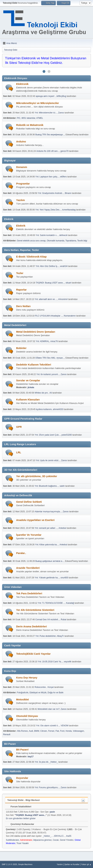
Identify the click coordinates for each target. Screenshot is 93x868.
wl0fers (63, 177)
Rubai (64, 620)
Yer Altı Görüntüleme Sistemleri (35, 610)
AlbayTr (60, 636)
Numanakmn (70, 316)
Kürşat (51, 687)
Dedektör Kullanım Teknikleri (34, 365)
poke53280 (67, 435)
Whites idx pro (41, 393)
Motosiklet (22, 700)
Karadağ (70, 603)
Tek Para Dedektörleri (29, 593)
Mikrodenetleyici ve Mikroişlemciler (38, 103)
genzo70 (64, 151)
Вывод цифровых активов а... (50, 561)
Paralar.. (21, 553)
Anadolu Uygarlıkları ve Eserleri (35, 520)
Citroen (44, 731)
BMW (37, 731)
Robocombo (41, 687)
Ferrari (51, 731)
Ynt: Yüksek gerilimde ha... (47, 578)
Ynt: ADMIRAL (43, 341)
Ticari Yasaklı (22, 843)
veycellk (68, 662)
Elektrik (21, 226)
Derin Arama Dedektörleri (31, 626)
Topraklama (71, 241)
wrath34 (64, 266)
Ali (50, 393)
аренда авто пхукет (45, 96)
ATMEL (40, 118)
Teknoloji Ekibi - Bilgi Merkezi (23, 800)
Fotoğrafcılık (23, 693)
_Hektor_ (54, 762)
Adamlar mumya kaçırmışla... (48, 512)
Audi (31, 731)
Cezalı (56, 840)
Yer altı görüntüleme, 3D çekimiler (37, 476)
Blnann (68, 193)
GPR (19, 427)
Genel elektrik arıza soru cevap (31, 241)
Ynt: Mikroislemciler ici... (46, 113)
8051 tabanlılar (28, 118)
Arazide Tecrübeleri (28, 568)
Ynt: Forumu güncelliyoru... (47, 787)
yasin (52, 812)
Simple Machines (25, 864)
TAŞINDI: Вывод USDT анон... (50, 283)
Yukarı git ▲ (86, 864)
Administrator (26, 840)
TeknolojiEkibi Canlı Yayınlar (33, 654)
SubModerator (12, 840)
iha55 (69, 836)
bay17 (31, 757)
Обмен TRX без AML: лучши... (50, 358)
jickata (31, 387)
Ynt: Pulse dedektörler (45, 636)
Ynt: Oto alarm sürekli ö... (48, 726)
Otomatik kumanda (56, 241)
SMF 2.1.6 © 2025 (9, 864)
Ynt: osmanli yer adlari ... (46, 528)
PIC (19, 118)
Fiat (57, 731)
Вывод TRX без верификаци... (50, 135)
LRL (19, 452)
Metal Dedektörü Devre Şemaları (36, 332)
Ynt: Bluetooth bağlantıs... (46, 486)
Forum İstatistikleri (19, 807)
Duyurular (22, 778)
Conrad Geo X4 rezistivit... (47, 620)
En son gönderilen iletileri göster (21, 818)
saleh (62, 486)
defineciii (63, 235)
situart (68, 283)
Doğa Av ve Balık (56, 693)
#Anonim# (63, 299)
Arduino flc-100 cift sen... (48, 151)
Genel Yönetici (67, 840)
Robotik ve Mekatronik (30, 125)
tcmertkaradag (69, 210)
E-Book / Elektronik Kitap (31, 257)
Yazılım (21, 200)
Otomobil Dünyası (27, 716)
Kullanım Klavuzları (28, 400)
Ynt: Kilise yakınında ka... (47, 545)
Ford (62, 731)
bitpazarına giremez (43, 840)
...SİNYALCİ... (59, 836)
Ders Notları (23, 306)
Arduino (21, 142)
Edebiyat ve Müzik (38, 693)
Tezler (20, 273)
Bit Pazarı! (22, 750)
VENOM (64, 726)
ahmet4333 (58, 409)
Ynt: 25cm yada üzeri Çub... (47, 435)
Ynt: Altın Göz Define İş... (47, 266)
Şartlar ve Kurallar (72, 864)
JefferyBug (61, 96)
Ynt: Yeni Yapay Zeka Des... (48, 210)
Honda (69, 731)
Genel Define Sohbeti (29, 502)
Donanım (22, 167)
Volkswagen (78, 731)
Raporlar (21, 290)
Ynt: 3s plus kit (41, 762)
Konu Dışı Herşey (27, 678)
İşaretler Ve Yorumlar (29, 535)
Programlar (23, 184)
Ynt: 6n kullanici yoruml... (48, 374)
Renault (7, 734)
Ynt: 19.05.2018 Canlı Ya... (50, 662)
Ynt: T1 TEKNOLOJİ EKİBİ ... (51, 603)
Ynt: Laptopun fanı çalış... (47, 177)
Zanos (61, 113)
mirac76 (54, 341)
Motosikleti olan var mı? (49, 709)
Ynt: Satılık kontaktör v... (47, 235)
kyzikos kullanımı (44, 409)
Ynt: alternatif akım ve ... (46, 299)
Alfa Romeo (22, 731)
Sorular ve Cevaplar (28, 380)
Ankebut (62, 528)
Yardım (60, 864)
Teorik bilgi (82, 241)
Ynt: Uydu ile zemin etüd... (48, 460)
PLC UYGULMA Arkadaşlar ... (49, 316)
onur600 (64, 578)
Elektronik (22, 84)
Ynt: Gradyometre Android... (51, 193)
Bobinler (21, 348)
